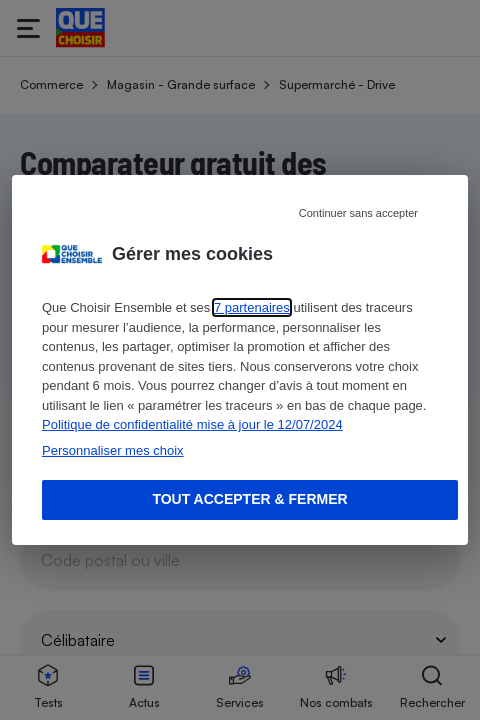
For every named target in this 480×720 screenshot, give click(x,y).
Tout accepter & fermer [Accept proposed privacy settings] (249, 499)
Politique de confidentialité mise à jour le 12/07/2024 (192, 424)
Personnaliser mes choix (113, 450)
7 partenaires (252, 307)
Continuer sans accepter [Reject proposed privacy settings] (358, 213)
